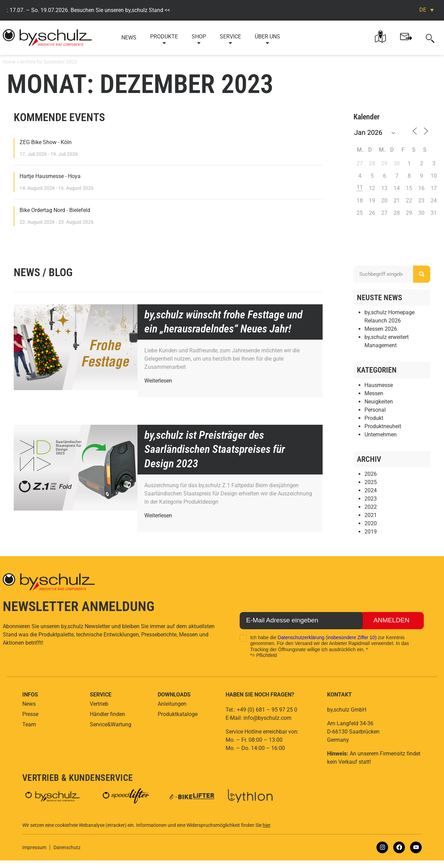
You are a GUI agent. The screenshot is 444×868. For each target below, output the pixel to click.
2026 (371, 474)
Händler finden (107, 714)
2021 (371, 515)
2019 (371, 532)
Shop (199, 40)
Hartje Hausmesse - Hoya (50, 176)
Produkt (374, 418)
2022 (371, 507)
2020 (371, 523)
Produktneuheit (383, 426)
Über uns (267, 40)
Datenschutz (67, 847)
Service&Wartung (111, 724)
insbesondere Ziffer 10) (352, 637)
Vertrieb (99, 704)
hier (266, 825)
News (129, 38)
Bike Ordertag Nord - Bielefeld (55, 210)
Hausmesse (379, 385)
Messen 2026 (381, 329)
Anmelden (391, 621)
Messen (374, 393)
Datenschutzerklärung (301, 637)
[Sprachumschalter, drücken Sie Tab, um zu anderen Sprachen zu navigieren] (427, 10)
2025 (371, 482)
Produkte (164, 40)
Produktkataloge (178, 714)
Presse (30, 714)
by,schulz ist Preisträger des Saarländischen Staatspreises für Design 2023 (215, 449)
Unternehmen (381, 435)
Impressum (34, 847)
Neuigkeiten (379, 402)
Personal (375, 410)
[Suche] (422, 274)
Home (9, 62)
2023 (371, 499)
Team (29, 724)
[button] (430, 38)
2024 (371, 490)
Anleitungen (172, 704)
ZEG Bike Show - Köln (46, 142)
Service (230, 40)
